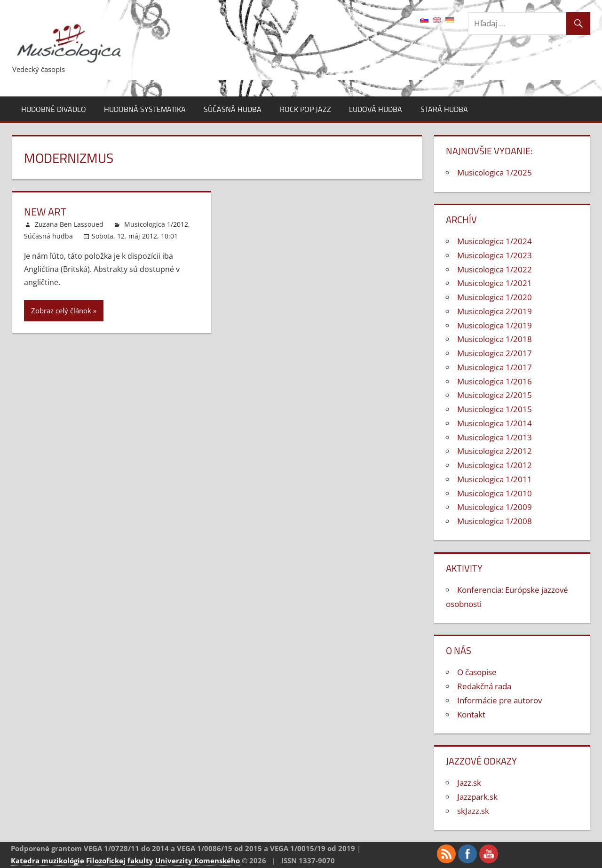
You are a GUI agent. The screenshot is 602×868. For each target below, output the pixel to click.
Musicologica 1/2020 (495, 297)
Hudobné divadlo (54, 109)
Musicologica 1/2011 (495, 479)
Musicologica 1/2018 (495, 339)
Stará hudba (444, 109)
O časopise (477, 672)
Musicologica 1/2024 (495, 241)
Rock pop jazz (305, 109)
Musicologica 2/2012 (495, 451)
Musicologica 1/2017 (495, 367)
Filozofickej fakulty (120, 860)
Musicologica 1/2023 (495, 255)
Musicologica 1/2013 (495, 437)
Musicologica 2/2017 (495, 353)
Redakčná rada (484, 686)
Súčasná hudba (233, 109)
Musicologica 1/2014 (495, 423)
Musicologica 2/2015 (495, 395)
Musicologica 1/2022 (495, 269)
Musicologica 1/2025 (495, 172)
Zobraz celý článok (61, 311)
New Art (45, 212)
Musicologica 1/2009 (495, 507)
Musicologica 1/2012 (156, 224)
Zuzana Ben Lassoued (69, 224)
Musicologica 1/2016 (495, 381)
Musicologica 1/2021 (495, 283)
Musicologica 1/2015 (495, 409)
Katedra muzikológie (48, 860)
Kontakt (471, 714)
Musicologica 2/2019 (495, 311)
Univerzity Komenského (198, 860)
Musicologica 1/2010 (495, 493)
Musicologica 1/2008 (495, 521)
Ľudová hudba (376, 109)
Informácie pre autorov (499, 700)
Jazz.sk (469, 783)
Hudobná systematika (145, 109)
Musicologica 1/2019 (495, 325)
